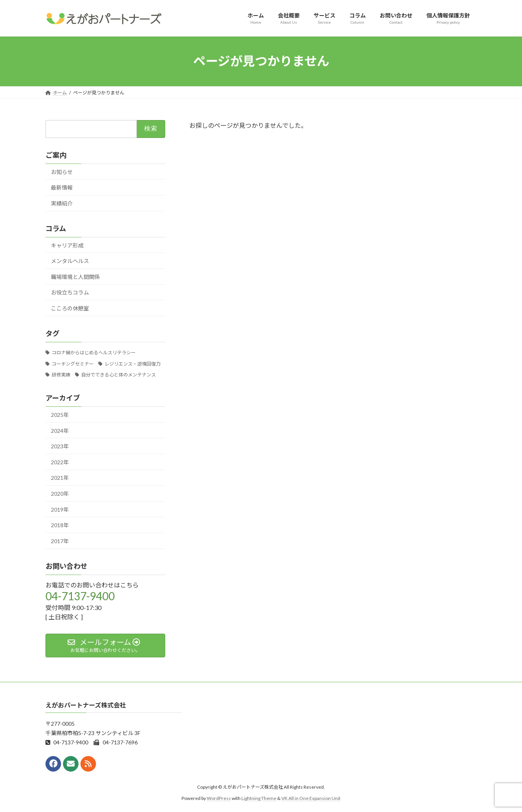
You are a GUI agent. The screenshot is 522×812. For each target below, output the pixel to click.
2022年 (60, 462)
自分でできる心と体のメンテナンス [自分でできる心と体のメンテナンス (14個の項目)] (119, 375)
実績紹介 (62, 203)
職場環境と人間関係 (75, 276)
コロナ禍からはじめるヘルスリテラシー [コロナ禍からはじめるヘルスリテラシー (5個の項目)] (93, 352)
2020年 (60, 494)
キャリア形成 (67, 245)
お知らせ (62, 172)
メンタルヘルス (70, 261)
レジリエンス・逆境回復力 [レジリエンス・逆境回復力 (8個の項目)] (133, 363)
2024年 (60, 430)
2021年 (60, 478)
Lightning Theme (259, 798)
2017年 (60, 541)
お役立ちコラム (70, 292)
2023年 (60, 446)
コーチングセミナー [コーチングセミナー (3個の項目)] (72, 363)
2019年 (60, 509)
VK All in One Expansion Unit (311, 798)
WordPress (219, 798)
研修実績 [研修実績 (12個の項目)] (61, 375)
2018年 (60, 525)
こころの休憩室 (70, 308)
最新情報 (62, 187)
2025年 (60, 415)
